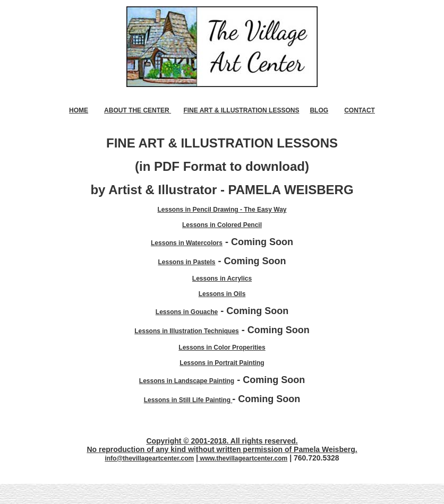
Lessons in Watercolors (187, 243)
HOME (79, 110)
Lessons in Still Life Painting (188, 400)
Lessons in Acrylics (222, 279)
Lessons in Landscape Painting (187, 381)
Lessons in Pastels (186, 262)
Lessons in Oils (222, 294)
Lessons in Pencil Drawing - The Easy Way (222, 210)
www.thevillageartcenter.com (243, 458)
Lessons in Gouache (187, 312)
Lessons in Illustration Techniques (186, 331)
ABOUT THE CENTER (138, 110)
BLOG (319, 110)
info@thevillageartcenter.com (149, 458)
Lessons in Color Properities (222, 347)
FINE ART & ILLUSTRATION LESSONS (241, 110)
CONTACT (360, 110)
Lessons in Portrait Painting (222, 363)
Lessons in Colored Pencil (222, 225)
